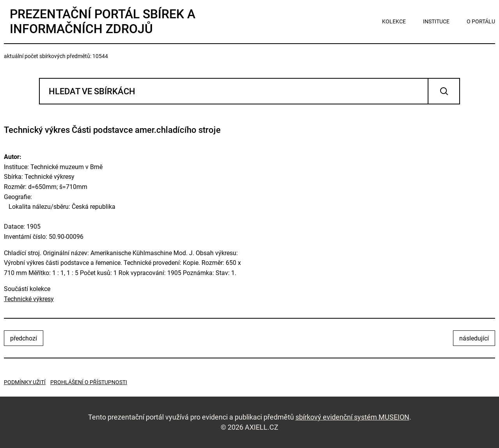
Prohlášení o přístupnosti (89, 382)
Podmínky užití (25, 382)
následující (474, 338)
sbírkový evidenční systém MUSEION (352, 417)
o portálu (481, 21)
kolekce (394, 21)
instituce (436, 21)
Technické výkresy (29, 299)
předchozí (24, 338)
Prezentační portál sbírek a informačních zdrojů (103, 21)
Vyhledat (444, 91)
